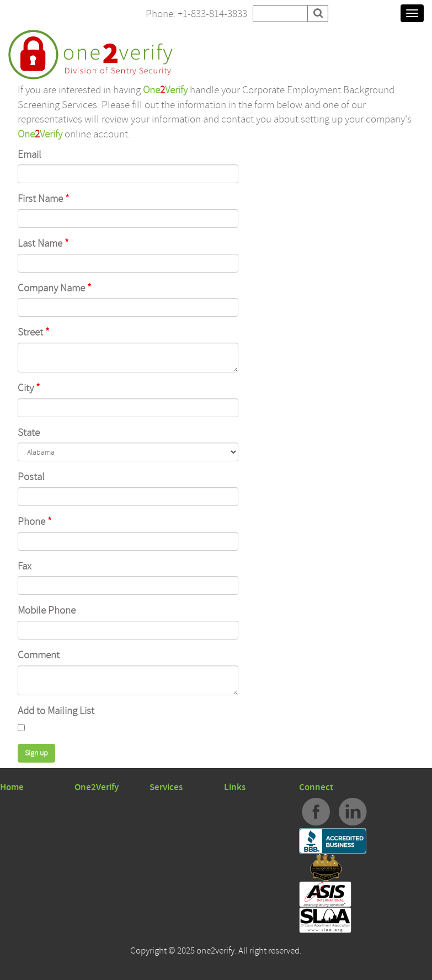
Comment (39, 655)
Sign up (36, 753)
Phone (35, 521)
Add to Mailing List (56, 711)
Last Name (43, 243)
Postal (31, 477)
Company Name (55, 288)
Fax (25, 566)
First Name (44, 199)
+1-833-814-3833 (212, 14)
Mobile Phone (47, 610)
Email (30, 155)
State (29, 433)
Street (34, 332)
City (29, 388)
